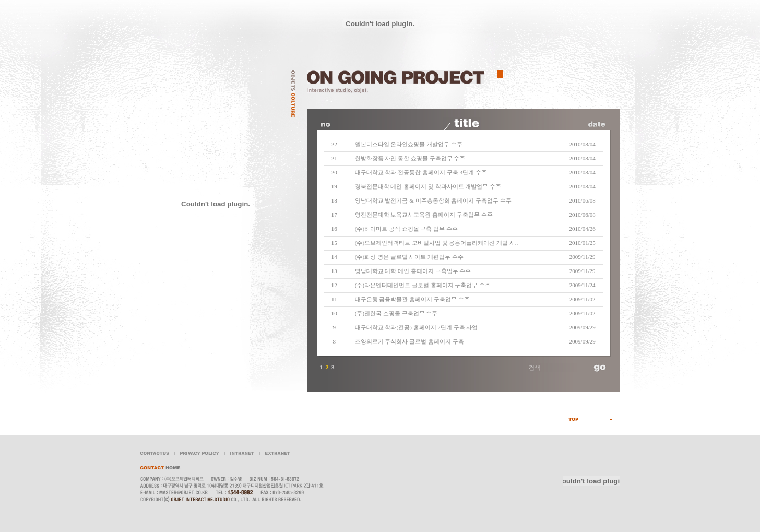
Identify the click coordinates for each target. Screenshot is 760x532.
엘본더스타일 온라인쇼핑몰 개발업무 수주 (409, 144)
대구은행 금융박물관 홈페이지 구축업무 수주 (412, 299)
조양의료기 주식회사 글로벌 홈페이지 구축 (409, 341)
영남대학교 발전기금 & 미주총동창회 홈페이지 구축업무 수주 (433, 200)
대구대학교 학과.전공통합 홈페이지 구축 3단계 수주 (421, 172)
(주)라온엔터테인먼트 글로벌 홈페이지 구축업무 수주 (423, 285)
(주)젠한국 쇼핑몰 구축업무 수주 (396, 313)
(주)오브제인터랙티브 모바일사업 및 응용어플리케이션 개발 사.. (437, 243)
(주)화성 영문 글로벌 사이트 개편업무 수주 (409, 257)
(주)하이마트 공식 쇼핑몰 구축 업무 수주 (406, 229)
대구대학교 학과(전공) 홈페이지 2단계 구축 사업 (417, 327)
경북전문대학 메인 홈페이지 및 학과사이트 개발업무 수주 (428, 186)
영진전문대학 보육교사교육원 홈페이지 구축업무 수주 (424, 215)
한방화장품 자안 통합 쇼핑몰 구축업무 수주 (410, 158)
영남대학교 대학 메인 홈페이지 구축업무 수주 (413, 271)
